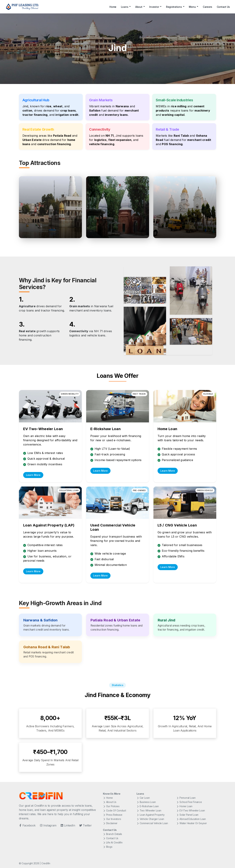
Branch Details (113, 834)
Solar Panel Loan (187, 815)
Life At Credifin (113, 842)
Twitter (85, 825)
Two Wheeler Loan (149, 810)
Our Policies (111, 806)
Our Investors (112, 819)
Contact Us (223, 7)
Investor (154, 7)
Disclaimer (110, 823)
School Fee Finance (189, 802)
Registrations (174, 7)
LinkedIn (68, 825)
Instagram (48, 825)
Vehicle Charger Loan (150, 819)
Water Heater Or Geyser (192, 823)
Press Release (113, 815)
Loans (125, 7)
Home (113, 7)
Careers (208, 7)
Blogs (108, 847)
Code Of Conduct (114, 810)
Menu (192, 7)
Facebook (27, 825)
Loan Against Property (151, 815)
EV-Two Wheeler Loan (191, 810)
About (139, 7)
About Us (110, 802)
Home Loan (184, 806)
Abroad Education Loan (191, 819)
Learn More (33, 475)
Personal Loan (186, 798)
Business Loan (146, 802)
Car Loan (143, 798)
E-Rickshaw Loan (148, 806)
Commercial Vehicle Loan (152, 823)
